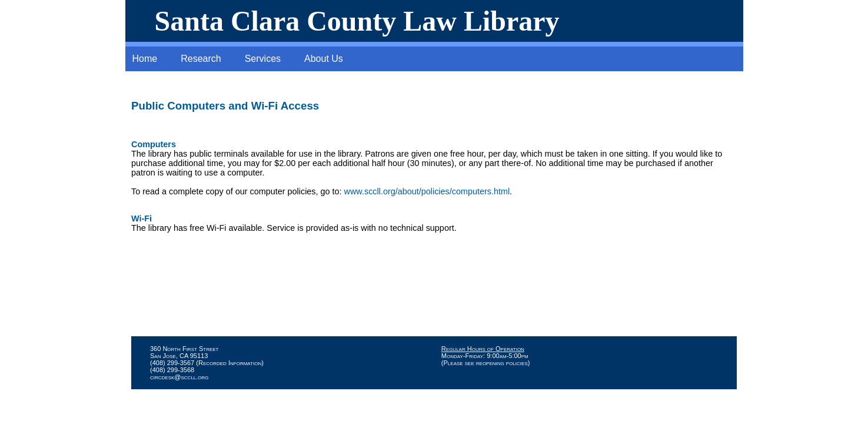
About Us (324, 59)
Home (145, 59)
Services (263, 59)
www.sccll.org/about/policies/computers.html (427, 191)
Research (201, 59)
